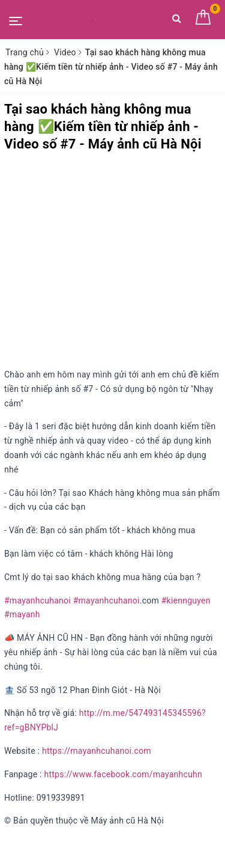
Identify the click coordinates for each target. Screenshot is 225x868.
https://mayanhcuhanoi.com (97, 751)
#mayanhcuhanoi (37, 601)
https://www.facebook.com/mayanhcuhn (123, 774)
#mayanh (22, 614)
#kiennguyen (186, 601)
